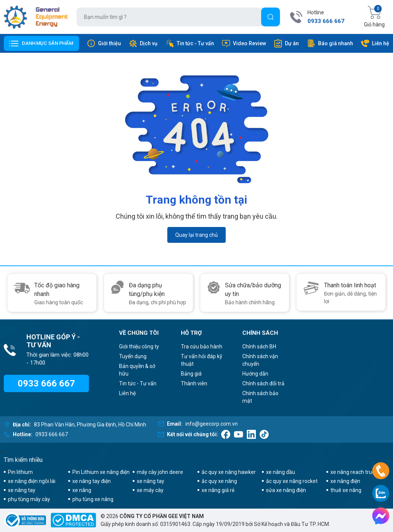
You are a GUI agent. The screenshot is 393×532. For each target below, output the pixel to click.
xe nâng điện (345, 481)
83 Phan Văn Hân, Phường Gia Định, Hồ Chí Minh (90, 425)
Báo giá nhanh (330, 43)
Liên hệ (375, 43)
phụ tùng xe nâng (93, 499)
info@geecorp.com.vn (212, 424)
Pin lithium (20, 472)
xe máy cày (150, 490)
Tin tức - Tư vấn (190, 43)
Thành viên (194, 383)
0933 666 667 (326, 21)
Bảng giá (191, 374)
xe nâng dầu (281, 472)
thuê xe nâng (346, 490)
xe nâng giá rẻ (218, 490)
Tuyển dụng (133, 356)
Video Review (244, 43)
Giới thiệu (104, 43)
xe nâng (82, 490)
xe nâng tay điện (92, 481)
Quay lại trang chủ (196, 235)
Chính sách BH (259, 346)
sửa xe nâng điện (286, 490)
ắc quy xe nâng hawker (229, 472)
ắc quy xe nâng (219, 481)
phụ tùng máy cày (29, 499)
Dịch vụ (143, 43)
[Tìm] (271, 17)
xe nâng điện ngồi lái (32, 481)
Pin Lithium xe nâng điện (101, 472)
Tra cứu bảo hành (202, 346)
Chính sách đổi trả (263, 383)
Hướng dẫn (255, 374)
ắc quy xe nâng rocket (292, 481)
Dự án (286, 43)
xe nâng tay (151, 481)
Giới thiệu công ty (139, 346)
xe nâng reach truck (354, 472)
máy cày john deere (160, 472)
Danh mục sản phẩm (47, 43)
